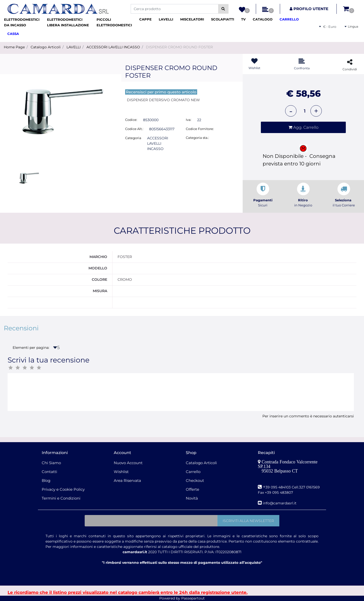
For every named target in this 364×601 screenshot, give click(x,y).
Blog (46, 480)
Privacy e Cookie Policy (63, 489)
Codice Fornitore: (200, 129)
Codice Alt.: (134, 129)
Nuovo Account (128, 463)
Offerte (192, 489)
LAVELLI (74, 47)
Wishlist (121, 472)
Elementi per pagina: (31, 348)
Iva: (189, 120)
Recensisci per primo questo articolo (161, 92)
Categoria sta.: (197, 138)
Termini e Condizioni (61, 498)
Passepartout (193, 598)
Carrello (193, 472)
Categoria (133, 138)
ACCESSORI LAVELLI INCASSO (113, 47)
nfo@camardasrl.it (280, 503)
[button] (223, 9)
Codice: (131, 120)
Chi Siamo (51, 463)
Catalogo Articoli (46, 47)
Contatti (49, 472)
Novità (192, 498)
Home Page (14, 47)
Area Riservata (127, 480)
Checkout (195, 480)
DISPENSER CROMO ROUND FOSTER (179, 47)
